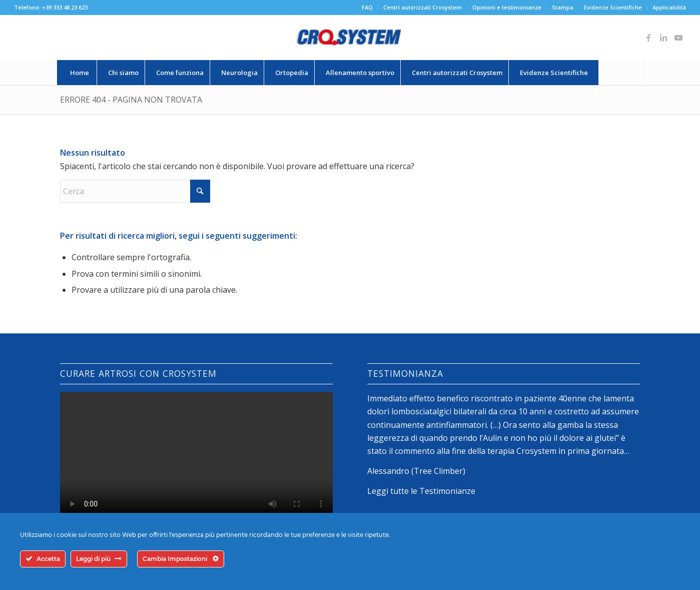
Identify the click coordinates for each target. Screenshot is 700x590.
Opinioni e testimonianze (507, 7)
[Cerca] (621, 73)
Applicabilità (669, 7)
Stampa (563, 7)
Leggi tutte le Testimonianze (421, 491)
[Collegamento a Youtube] (678, 38)
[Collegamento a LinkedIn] (663, 38)
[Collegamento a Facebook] (648, 38)
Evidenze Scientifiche (613, 7)
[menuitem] (368, 8)
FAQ (367, 7)
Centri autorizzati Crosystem (423, 7)
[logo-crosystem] (350, 38)
